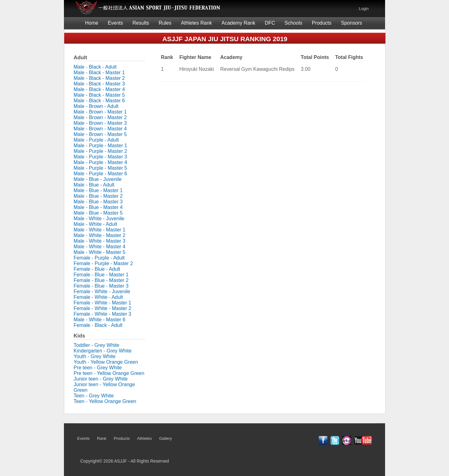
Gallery (165, 438)
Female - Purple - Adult (99, 258)
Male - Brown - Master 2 (100, 117)
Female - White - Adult (98, 297)
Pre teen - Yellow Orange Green (109, 373)
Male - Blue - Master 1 (98, 190)
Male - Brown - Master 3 (100, 123)
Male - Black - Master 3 (99, 84)
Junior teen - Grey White (101, 379)
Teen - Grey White (94, 396)
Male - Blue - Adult (94, 185)
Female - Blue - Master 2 (101, 280)
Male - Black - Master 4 (99, 89)
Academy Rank (238, 23)
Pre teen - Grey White (98, 368)
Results (141, 23)
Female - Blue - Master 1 (101, 275)
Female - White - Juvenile (102, 291)
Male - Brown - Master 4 (100, 129)
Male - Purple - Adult (96, 140)
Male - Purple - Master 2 (100, 151)
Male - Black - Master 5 (99, 95)
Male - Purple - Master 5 (100, 168)
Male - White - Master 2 (99, 235)
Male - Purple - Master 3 (100, 157)
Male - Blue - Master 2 (98, 196)
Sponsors (352, 23)
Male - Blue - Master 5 (98, 213)
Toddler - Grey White (97, 345)
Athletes (145, 438)
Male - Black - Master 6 (99, 101)
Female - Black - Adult (98, 325)
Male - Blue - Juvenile (98, 179)
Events (116, 23)
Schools (294, 23)
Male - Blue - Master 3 (98, 202)
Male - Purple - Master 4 (100, 162)
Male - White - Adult (95, 224)
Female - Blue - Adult (97, 269)
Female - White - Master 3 (102, 314)
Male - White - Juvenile (99, 219)
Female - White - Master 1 (102, 303)
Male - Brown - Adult (96, 106)
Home (92, 23)
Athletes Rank (196, 23)
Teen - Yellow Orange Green (105, 401)
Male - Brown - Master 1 (100, 112)
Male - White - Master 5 (99, 252)
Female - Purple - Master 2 (103, 263)
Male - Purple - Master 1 (100, 146)
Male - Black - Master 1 (99, 73)
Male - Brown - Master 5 (100, 134)
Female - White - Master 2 (102, 308)
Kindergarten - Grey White (103, 351)
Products (322, 23)
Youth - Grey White (95, 356)
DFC (270, 23)
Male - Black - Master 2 (99, 78)
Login (364, 9)
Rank (102, 438)
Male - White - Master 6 (99, 320)
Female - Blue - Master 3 (101, 286)
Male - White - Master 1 (99, 230)
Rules (165, 23)
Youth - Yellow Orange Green (106, 362)
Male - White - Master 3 (99, 241)
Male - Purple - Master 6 (100, 174)
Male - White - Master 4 (99, 247)
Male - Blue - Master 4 (98, 207)
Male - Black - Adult (95, 67)
